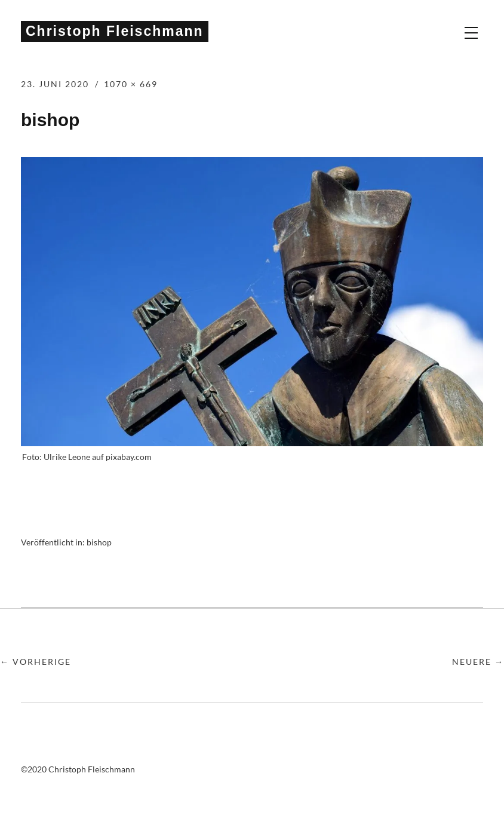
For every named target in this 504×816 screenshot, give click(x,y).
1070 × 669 (131, 84)
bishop (99, 542)
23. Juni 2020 (55, 84)
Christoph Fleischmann (115, 31)
